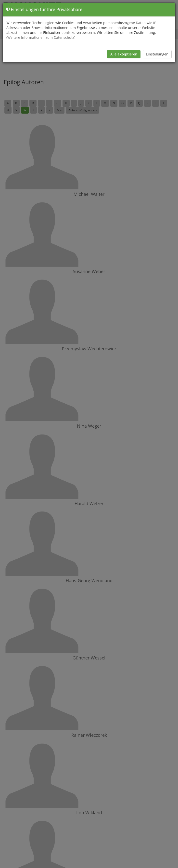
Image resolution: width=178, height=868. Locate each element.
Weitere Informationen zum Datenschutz (41, 37)
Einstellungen (157, 54)
